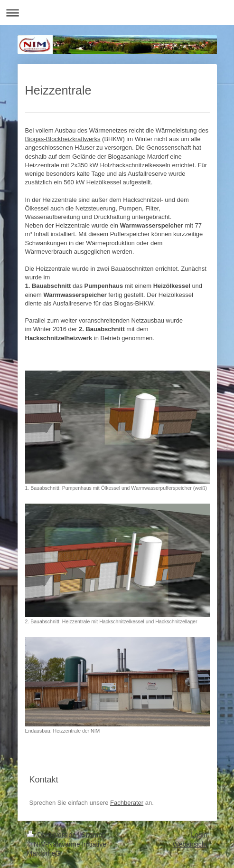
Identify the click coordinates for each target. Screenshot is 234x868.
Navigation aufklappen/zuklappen (117, 13)
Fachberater (127, 803)
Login (199, 835)
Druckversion (52, 835)
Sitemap (94, 835)
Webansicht (190, 844)
